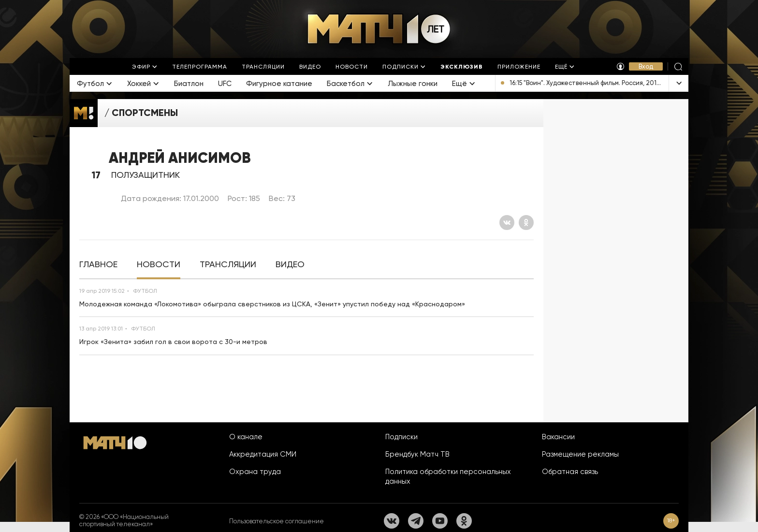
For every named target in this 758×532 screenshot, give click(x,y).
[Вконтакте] (507, 223)
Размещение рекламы (580, 454)
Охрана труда (255, 472)
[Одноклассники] (526, 223)
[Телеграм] (416, 521)
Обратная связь (570, 472)
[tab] (98, 265)
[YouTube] (440, 521)
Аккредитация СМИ (263, 454)
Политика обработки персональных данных (448, 476)
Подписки (401, 437)
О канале (246, 437)
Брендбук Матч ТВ (417, 454)
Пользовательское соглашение (277, 521)
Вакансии (558, 437)
